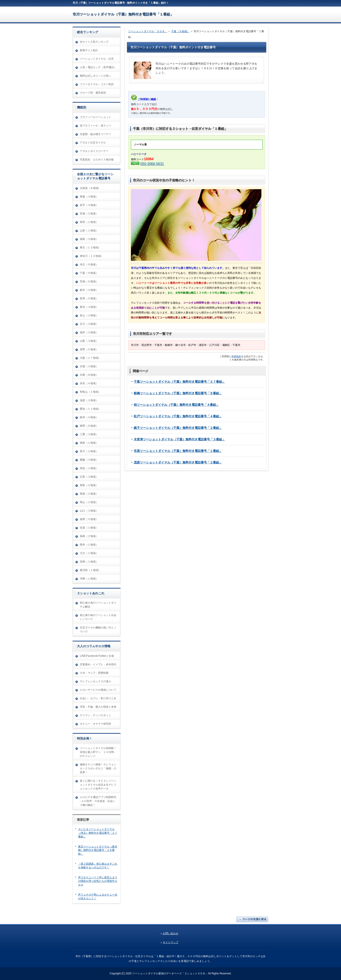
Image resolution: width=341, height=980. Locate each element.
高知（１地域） (89, 468)
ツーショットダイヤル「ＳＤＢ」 (148, 31)
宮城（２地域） (89, 214)
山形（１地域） (89, 231)
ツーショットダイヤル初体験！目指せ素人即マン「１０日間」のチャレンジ (98, 752)
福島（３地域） (89, 239)
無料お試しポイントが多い (95, 76)
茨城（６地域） (89, 281)
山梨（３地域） (89, 341)
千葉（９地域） (180, 31)
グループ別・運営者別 (93, 93)
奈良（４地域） (89, 383)
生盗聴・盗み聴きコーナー (95, 134)
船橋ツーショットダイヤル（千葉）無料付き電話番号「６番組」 (178, 393)
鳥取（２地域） (89, 485)
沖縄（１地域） (89, 579)
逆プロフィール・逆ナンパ (95, 126)
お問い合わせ (170, 933)
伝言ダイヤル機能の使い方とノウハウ (98, 630)
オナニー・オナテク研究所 (95, 724)
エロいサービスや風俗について (98, 690)
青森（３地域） (89, 197)
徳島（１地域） (89, 443)
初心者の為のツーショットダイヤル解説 (98, 605)
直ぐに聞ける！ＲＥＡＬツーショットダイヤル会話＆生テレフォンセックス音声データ (98, 785)
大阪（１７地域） (90, 358)
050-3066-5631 (152, 164)
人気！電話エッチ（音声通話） (98, 67)
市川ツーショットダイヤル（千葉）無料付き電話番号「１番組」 (123, 14)
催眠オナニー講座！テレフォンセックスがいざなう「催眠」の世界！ (98, 768)
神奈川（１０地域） (92, 256)
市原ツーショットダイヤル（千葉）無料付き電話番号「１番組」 (178, 451)
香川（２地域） (89, 451)
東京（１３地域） (90, 248)
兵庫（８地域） (89, 375)
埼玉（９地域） (89, 264)
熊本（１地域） (89, 545)
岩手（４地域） (89, 205)
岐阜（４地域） (89, 417)
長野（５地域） (89, 349)
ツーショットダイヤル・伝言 (97, 59)
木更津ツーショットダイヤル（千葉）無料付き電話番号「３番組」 (179, 439)
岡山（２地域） (89, 502)
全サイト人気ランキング (94, 42)
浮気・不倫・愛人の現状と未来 (98, 707)
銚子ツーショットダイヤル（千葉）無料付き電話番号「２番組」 (178, 428)
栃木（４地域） (89, 290)
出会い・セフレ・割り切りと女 (98, 698)
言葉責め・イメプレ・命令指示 (98, 664)
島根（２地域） (89, 494)
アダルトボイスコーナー (94, 151)
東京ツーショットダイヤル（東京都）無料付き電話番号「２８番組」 (98, 850)
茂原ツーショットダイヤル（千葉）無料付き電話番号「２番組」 (178, 462)
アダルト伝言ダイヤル (93, 143)
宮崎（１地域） (89, 562)
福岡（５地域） (89, 519)
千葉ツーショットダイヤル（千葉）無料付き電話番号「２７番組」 (179, 382)
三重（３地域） (89, 434)
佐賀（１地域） (89, 528)
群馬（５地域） (89, 298)
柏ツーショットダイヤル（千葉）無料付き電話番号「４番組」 (176, 405)
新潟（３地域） (89, 307)
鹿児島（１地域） (90, 570)
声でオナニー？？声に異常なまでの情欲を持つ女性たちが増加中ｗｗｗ (98, 881)
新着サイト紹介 (89, 50)
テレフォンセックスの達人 (95, 681)
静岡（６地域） (89, 426)
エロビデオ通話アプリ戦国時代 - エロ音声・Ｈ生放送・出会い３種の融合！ (98, 801)
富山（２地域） (89, 315)
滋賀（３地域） (89, 400)
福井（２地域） (89, 332)
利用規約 (236, 356)
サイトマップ (170, 942)
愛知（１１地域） (90, 409)
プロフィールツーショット (95, 117)
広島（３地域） (89, 477)
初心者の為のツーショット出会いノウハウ (98, 617)
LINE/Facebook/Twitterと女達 (97, 656)
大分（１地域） (89, 553)
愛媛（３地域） (89, 460)
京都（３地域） (89, 366)
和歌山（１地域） (90, 392)
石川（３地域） (89, 324)
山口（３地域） (89, 511)
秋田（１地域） (89, 222)
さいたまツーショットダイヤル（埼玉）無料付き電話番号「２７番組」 (98, 833)
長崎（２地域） (89, 536)
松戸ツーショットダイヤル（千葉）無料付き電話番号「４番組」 (178, 416)
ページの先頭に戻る (252, 919)
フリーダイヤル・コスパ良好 (97, 84)
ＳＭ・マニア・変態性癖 (94, 673)
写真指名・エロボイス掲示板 (97, 160)
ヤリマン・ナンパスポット (95, 715)
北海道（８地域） (90, 188)
